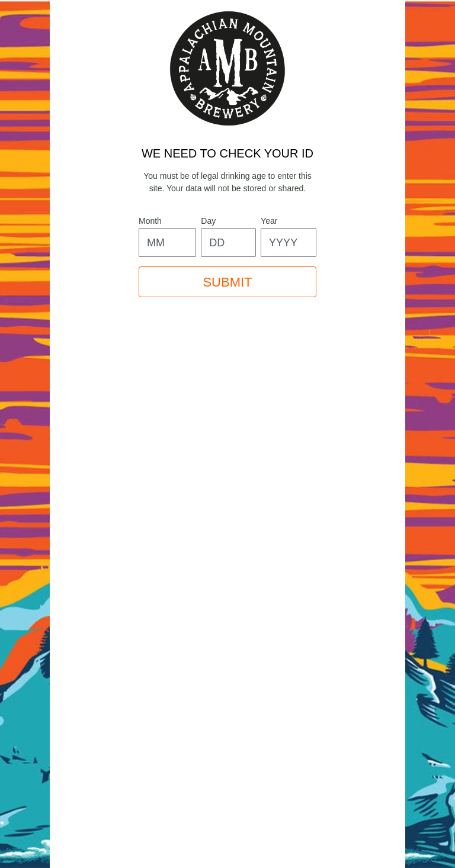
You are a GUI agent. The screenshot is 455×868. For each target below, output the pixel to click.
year (269, 221)
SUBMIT (227, 282)
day (208, 221)
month (150, 221)
